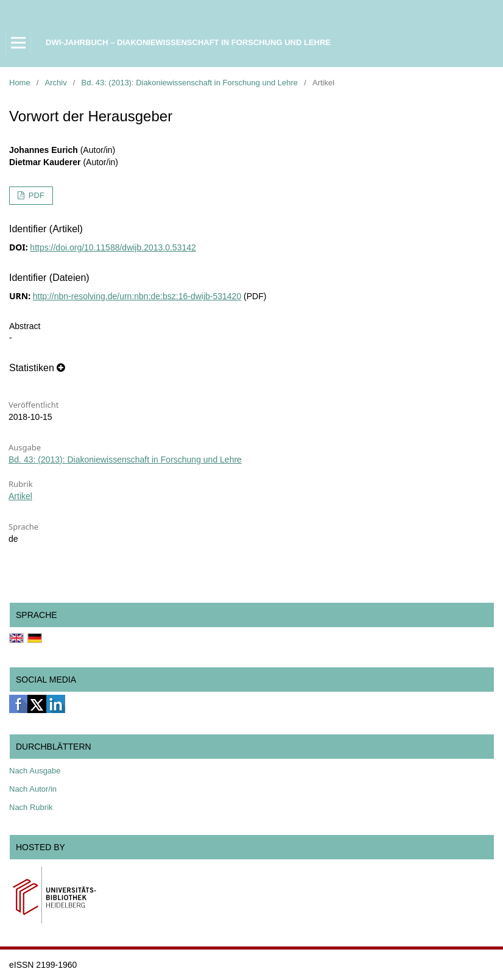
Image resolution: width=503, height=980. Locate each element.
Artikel (20, 496)
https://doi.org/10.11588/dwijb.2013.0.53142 (113, 247)
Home (20, 83)
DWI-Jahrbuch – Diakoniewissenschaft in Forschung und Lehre (188, 42)
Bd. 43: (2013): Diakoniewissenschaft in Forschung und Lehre (190, 83)
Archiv (56, 83)
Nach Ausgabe (35, 771)
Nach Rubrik (31, 807)
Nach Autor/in (33, 789)
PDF (35, 195)
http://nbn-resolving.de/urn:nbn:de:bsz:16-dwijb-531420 (137, 296)
